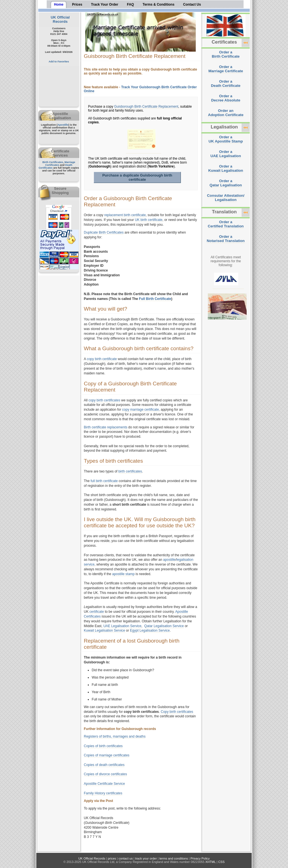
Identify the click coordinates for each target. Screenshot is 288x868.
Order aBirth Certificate (226, 54)
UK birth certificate (148, 220)
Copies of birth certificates (103, 746)
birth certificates (130, 471)
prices (112, 858)
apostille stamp (123, 574)
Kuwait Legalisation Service (104, 630)
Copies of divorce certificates (105, 774)
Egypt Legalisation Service (150, 630)
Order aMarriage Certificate (226, 69)
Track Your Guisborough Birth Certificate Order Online (140, 89)
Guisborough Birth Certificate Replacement (146, 107)
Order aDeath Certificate (226, 83)
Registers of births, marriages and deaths (115, 736)
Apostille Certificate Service (104, 784)
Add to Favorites (59, 62)
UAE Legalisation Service (122, 626)
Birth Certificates (53, 162)
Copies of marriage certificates (107, 755)
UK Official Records (60, 19)
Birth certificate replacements (106, 427)
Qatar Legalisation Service (164, 626)
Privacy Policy (200, 858)
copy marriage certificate (140, 410)
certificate (97, 612)
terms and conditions (174, 858)
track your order (146, 858)
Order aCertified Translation (226, 224)
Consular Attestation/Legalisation (226, 198)
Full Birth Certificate (155, 299)
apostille (169, 560)
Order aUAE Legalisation (226, 154)
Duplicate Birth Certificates (104, 232)
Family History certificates (103, 793)
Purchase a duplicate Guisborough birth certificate (137, 177)
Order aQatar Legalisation (226, 183)
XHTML (211, 862)
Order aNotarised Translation (226, 239)
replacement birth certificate (125, 215)
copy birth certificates (104, 400)
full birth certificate (104, 481)
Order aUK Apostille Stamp (226, 139)
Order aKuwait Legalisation (226, 168)
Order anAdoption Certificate (226, 113)
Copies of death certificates (104, 765)
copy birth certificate (102, 359)
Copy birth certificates (177, 712)
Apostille (63, 125)
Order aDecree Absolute (226, 98)
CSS (221, 862)
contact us (126, 858)
